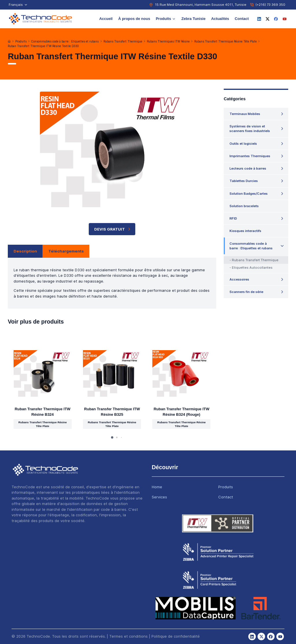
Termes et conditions (128, 636)
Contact (242, 19)
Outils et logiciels (243, 144)
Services (159, 497)
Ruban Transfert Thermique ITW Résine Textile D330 (43, 46)
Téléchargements (66, 251)
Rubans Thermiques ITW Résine (168, 41)
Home (157, 487)
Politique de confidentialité (176, 636)
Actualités (220, 19)
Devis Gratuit (113, 229)
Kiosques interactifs (245, 231)
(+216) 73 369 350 (270, 5)
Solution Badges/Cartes (249, 194)
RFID (233, 218)
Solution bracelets (244, 206)
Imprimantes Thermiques (250, 156)
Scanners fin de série (246, 292)
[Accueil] (9, 41)
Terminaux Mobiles (245, 114)
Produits (166, 19)
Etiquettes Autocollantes (252, 268)
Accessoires (239, 279)
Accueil (106, 19)
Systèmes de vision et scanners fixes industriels (250, 129)
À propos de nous (134, 19)
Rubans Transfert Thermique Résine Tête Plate (225, 41)
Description (25, 251)
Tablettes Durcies (244, 181)
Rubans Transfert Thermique (123, 41)
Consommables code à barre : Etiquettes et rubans (65, 41)
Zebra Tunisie (193, 19)
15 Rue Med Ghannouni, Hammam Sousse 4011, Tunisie (201, 5)
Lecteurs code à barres (248, 168)
